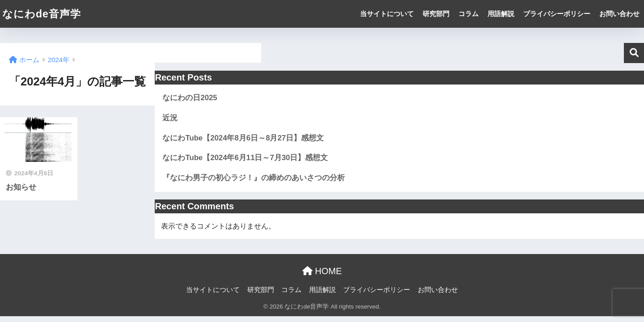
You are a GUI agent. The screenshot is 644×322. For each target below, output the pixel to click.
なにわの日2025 (190, 98)
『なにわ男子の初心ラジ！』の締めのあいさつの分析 (254, 178)
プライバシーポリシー (557, 14)
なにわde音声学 (42, 14)
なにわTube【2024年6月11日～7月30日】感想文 (245, 158)
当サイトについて (387, 14)
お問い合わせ (619, 14)
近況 (170, 118)
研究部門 (436, 14)
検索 (634, 53)
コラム (468, 14)
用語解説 (501, 14)
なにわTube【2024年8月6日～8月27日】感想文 (243, 138)
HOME (322, 271)
